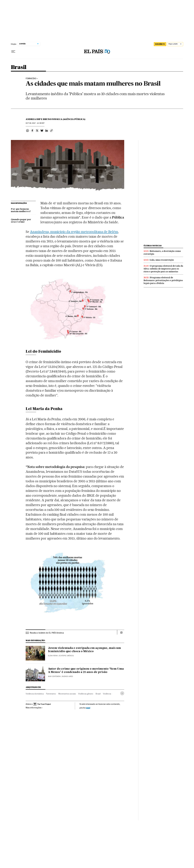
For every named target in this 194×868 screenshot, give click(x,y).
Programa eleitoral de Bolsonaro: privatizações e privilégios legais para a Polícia (163, 280)
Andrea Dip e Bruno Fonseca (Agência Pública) (55, 119)
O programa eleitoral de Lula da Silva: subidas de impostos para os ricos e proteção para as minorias (163, 269)
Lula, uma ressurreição (162, 260)
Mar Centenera (54, 676)
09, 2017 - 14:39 (35, 123)
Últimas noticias (153, 246)
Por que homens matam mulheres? (21, 210)
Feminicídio (31, 79)
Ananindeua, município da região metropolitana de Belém (74, 232)
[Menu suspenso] (13, 52)
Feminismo (51, 694)
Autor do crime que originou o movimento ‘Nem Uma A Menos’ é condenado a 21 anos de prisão (86, 671)
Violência (107, 694)
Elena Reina (53, 656)
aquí (88, 708)
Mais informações (34, 708)
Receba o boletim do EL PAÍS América (47, 633)
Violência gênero (86, 694)
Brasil (19, 67)
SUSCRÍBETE (160, 44)
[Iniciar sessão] (175, 44)
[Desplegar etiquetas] (122, 693)
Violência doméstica (35, 694)
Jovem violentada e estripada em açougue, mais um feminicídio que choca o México (84, 650)
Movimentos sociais (67, 694)
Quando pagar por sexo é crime (21, 221)
